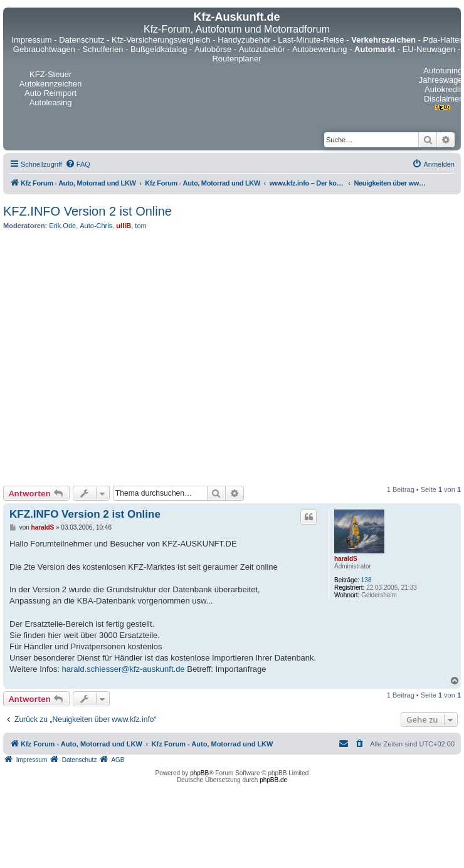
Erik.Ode (62, 226)
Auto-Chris (96, 226)
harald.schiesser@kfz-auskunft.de (124, 669)
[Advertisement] (118, 358)
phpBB (199, 773)
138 (366, 580)
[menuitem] (78, 164)
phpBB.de (273, 780)
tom (140, 226)
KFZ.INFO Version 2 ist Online (87, 211)
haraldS (346, 559)
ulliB (124, 226)
